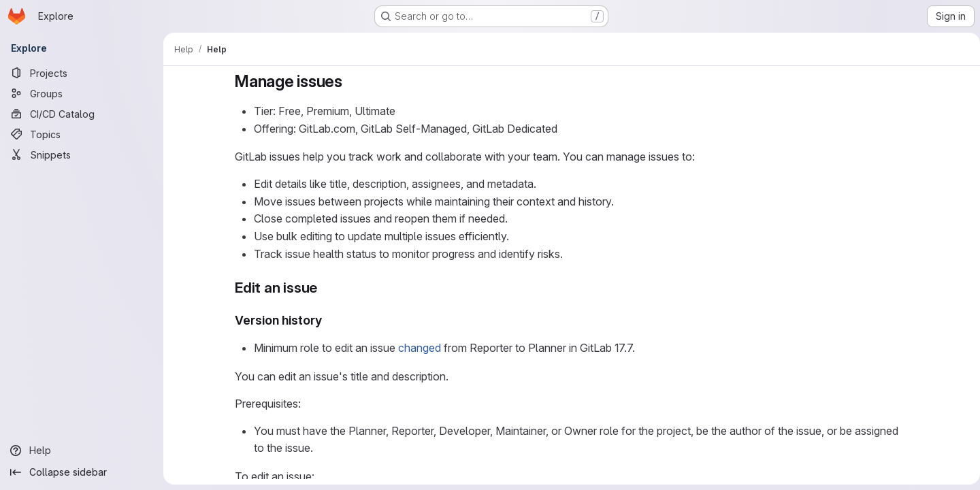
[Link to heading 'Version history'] (326, 320)
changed (417, 348)
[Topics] (82, 134)
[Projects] (82, 73)
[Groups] (82, 93)
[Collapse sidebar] (82, 472)
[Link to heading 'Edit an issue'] (322, 288)
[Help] (82, 451)
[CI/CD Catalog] (82, 114)
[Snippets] (82, 154)
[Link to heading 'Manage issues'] (348, 81)
